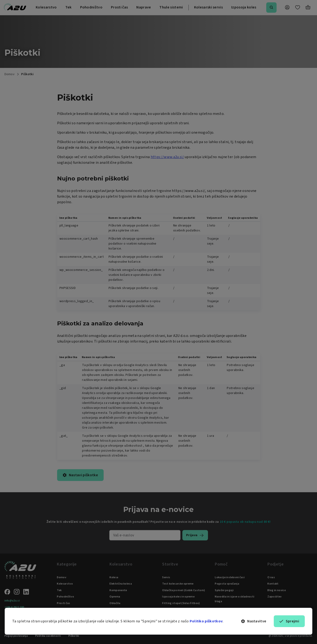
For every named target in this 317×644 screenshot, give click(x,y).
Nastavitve (254, 621)
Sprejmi (289, 621)
